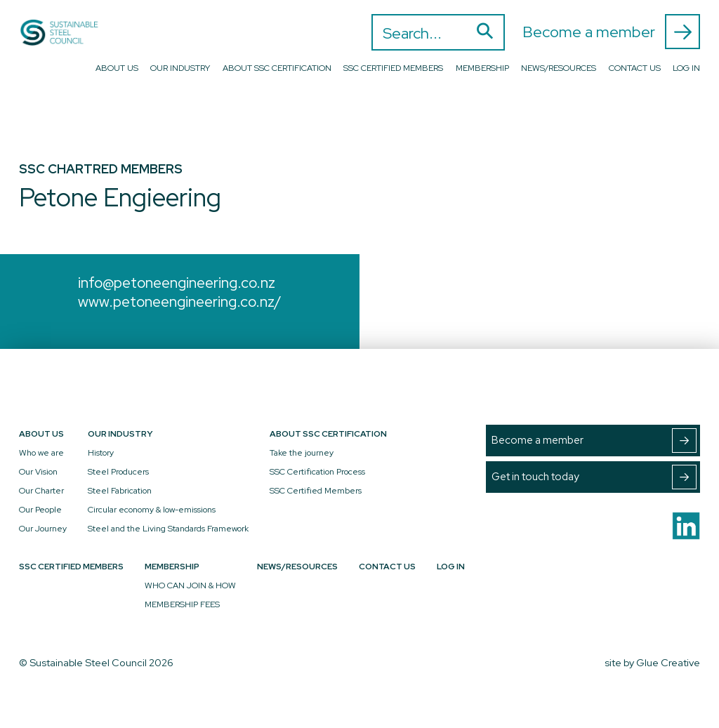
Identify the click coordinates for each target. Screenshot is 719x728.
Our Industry (180, 68)
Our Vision (38, 472)
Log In (686, 68)
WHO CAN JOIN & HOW (190, 585)
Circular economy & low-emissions (152, 510)
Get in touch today (594, 477)
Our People (40, 510)
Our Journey (43, 529)
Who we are (41, 453)
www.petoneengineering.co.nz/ (180, 302)
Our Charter (41, 491)
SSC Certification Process (317, 472)
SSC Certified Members (393, 68)
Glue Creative (668, 662)
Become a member (611, 32)
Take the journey (302, 453)
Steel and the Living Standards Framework (168, 529)
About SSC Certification (277, 68)
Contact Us (635, 68)
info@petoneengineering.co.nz (177, 283)
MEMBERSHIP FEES (182, 604)
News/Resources (559, 68)
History (101, 453)
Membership (482, 68)
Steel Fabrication (120, 491)
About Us (117, 68)
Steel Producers (118, 472)
